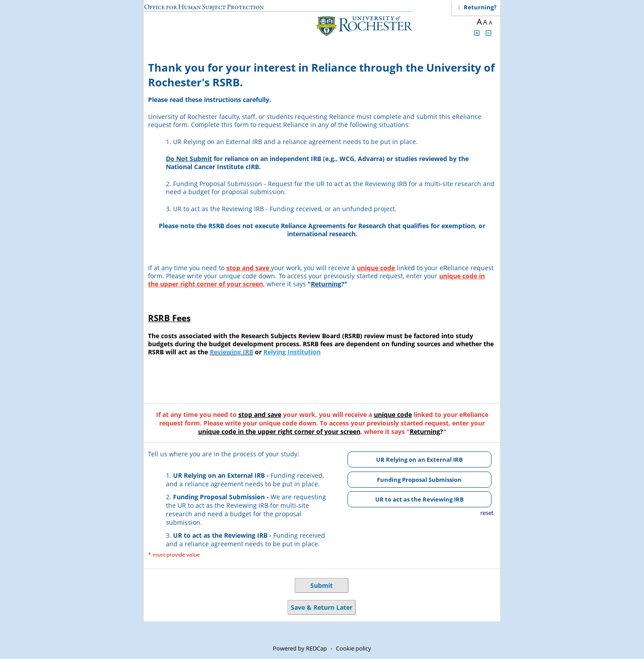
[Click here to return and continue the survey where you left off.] (480, 7)
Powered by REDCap (300, 648)
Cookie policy (354, 648)
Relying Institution (292, 352)
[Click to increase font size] (477, 33)
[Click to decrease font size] (489, 33)
